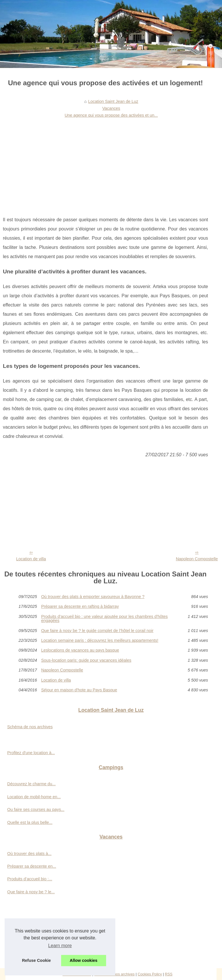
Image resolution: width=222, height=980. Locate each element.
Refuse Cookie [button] (36, 960)
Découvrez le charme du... (31, 784)
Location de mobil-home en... (34, 797)
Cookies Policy (150, 974)
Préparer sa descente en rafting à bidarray (80, 606)
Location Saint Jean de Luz (113, 101)
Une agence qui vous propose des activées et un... (111, 115)
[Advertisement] (106, 163)
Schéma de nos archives (30, 727)
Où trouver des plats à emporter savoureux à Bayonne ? (93, 597)
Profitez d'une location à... (31, 753)
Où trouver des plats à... (29, 854)
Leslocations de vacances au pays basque (80, 650)
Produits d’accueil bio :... (30, 879)
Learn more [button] (60, 946)
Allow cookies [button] (84, 960)
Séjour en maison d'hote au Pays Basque (79, 690)
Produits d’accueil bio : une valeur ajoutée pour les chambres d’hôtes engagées (105, 619)
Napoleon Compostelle (62, 670)
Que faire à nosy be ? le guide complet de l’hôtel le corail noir (97, 631)
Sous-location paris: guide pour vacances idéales (86, 660)
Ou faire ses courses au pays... (36, 809)
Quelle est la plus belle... (30, 822)
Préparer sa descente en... (32, 866)
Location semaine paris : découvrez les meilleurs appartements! (100, 640)
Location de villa (31, 559)
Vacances (111, 108)
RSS (169, 974)
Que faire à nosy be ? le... (31, 892)
